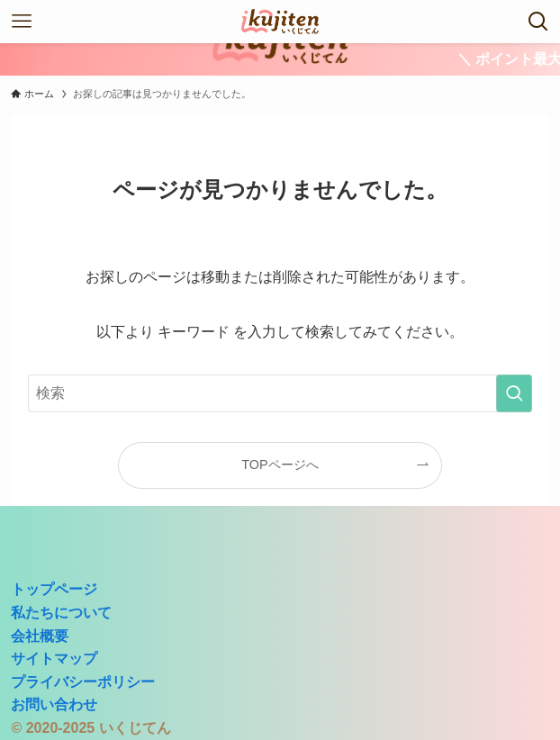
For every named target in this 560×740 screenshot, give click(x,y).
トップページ (54, 589)
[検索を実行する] (514, 393)
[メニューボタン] (22, 22)
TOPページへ (280, 465)
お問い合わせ (54, 704)
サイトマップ (54, 659)
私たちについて (61, 613)
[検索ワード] (280, 393)
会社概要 (40, 636)
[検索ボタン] (538, 22)
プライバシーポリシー (83, 682)
